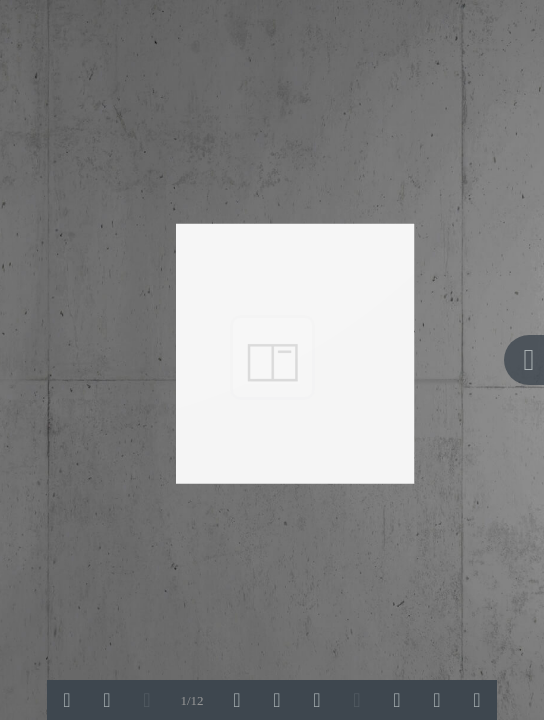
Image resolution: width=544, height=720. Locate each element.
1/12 (191, 700)
